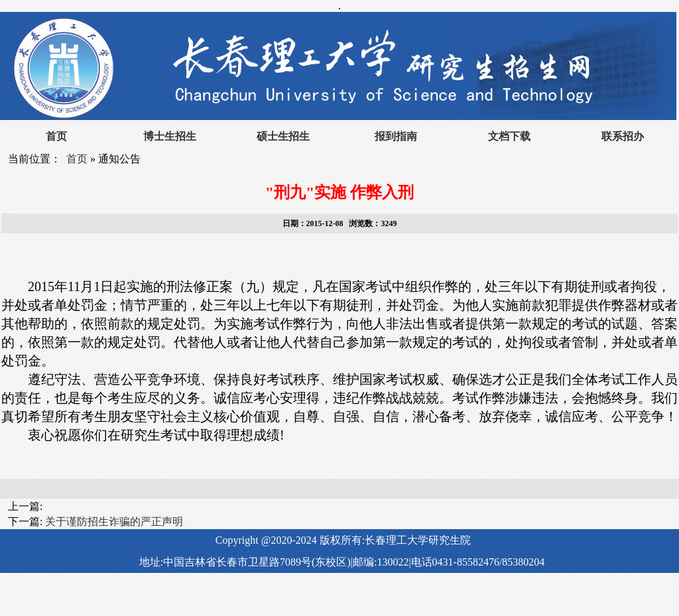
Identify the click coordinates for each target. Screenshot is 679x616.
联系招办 (623, 136)
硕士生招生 (283, 136)
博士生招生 (170, 136)
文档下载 (509, 136)
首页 (56, 136)
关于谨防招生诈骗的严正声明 (114, 522)
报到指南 (396, 136)
